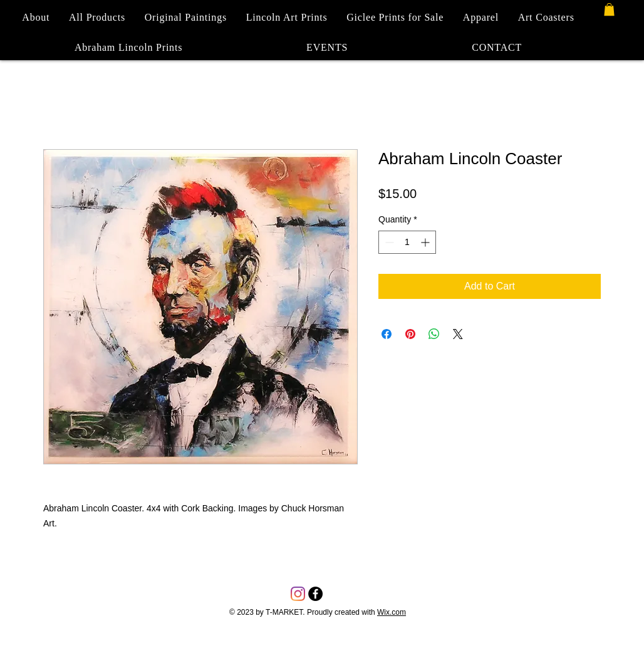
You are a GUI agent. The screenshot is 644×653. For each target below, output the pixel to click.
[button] (609, 9)
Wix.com (392, 612)
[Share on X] (458, 334)
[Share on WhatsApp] (434, 334)
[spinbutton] (407, 242)
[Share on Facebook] (387, 334)
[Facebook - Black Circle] (315, 594)
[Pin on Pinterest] (410, 334)
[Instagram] (298, 594)
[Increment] (426, 242)
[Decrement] (388, 242)
